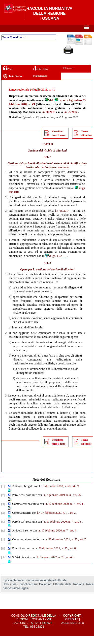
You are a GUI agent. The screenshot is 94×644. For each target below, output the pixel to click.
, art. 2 (72, 521)
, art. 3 (78, 530)
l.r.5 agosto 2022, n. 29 (51, 565)
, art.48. (70, 565)
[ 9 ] (4, 565)
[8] (3, 556)
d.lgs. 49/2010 (55, 264)
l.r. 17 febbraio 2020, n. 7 (60, 512)
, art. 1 (79, 512)
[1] (3, 494)
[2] (3, 503)
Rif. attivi (40, 76)
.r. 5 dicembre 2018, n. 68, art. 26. (60, 494)
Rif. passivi (69, 76)
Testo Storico (13, 84)
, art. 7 (82, 547)
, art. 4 (72, 538)
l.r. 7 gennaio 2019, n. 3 (57, 503)
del (49, 108)
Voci (8, 76)
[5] (3, 530)
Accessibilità (73, 631)
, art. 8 (72, 556)
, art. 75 (76, 503)
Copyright (72, 624)
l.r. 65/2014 (70, 120)
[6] (3, 539)
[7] (3, 548)
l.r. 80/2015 (48, 120)
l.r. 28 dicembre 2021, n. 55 (61, 547)
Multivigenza (40, 84)
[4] (3, 521)
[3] (3, 512)
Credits (72, 627)
